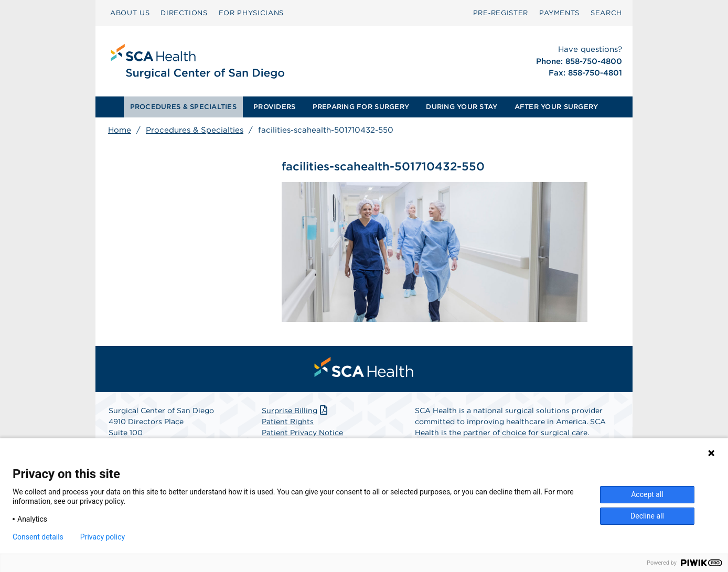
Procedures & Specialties (195, 130)
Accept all (647, 494)
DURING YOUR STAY (462, 107)
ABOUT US (130, 13)
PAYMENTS (559, 13)
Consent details (38, 537)
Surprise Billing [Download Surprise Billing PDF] (296, 411)
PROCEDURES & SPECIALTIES (183, 107)
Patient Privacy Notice (302, 433)
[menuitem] (130, 13)
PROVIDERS (274, 107)
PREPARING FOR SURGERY (361, 107)
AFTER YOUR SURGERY (556, 107)
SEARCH (606, 13)
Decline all (647, 516)
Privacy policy (103, 537)
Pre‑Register (501, 13)
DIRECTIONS (184, 13)
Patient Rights (288, 422)
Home (120, 130)
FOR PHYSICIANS (251, 13)
